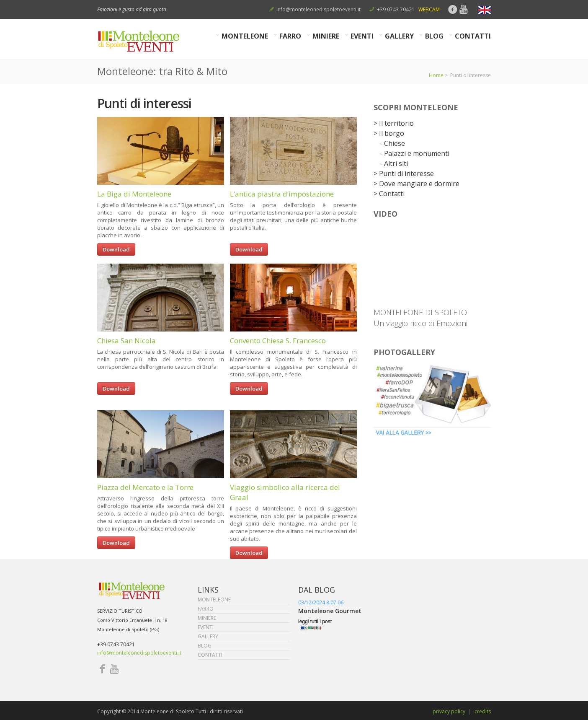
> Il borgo (389, 133)
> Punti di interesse (404, 174)
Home (436, 75)
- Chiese (392, 143)
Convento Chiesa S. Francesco (278, 341)
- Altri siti (394, 163)
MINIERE (326, 36)
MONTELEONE (245, 36)
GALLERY (400, 36)
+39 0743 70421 (396, 9)
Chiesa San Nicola (126, 341)
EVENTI (362, 36)
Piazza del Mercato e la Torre (145, 487)
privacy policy (449, 711)
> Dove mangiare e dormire (416, 184)
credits (483, 711)
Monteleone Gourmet (330, 611)
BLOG (435, 36)
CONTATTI (473, 36)
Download (116, 249)
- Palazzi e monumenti (415, 153)
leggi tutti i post (315, 622)
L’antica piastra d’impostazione (282, 194)
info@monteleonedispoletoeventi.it (318, 9)
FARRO (290, 36)
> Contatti (389, 194)
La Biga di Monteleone (134, 194)
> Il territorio (394, 123)
